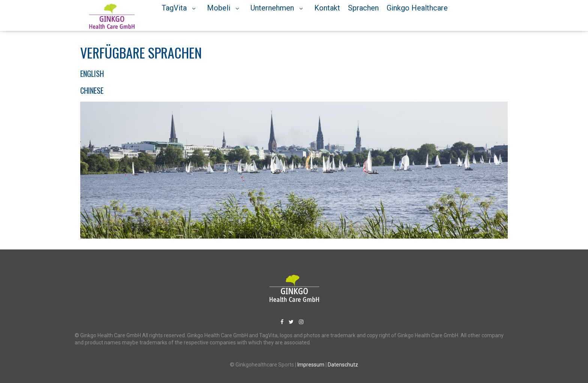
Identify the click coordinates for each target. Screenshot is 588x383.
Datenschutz (343, 364)
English (92, 73)
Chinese (92, 90)
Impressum (311, 364)
